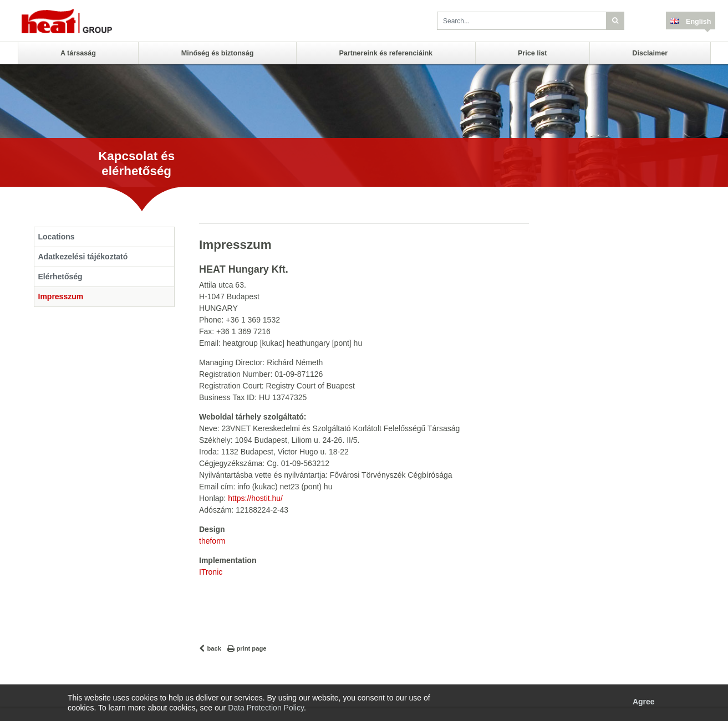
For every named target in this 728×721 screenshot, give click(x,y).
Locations (57, 237)
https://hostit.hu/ (255, 498)
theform (212, 541)
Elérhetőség (60, 277)
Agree (644, 702)
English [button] (698, 22)
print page (251, 648)
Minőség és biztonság (218, 53)
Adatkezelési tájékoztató (83, 257)
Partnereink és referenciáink (386, 53)
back (215, 648)
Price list (533, 53)
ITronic (211, 572)
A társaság (78, 53)
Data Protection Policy (266, 708)
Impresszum (61, 296)
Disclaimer (650, 53)
